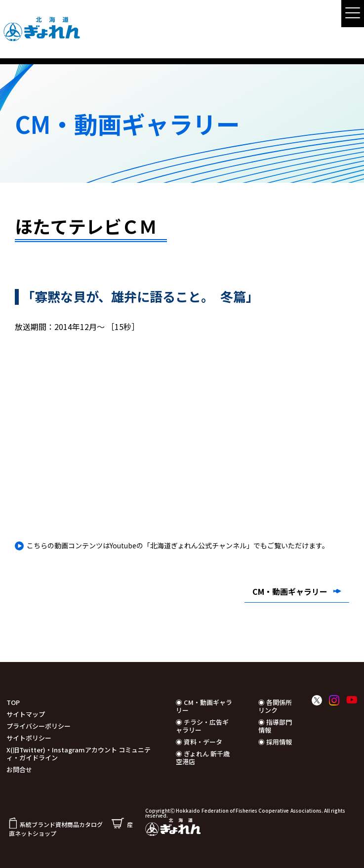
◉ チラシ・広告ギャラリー (202, 726)
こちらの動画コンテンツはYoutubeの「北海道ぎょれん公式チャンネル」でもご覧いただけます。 (178, 545)
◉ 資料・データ (199, 742)
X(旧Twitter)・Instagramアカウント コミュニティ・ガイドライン (79, 754)
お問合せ (19, 769)
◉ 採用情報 (275, 742)
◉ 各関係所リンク (275, 706)
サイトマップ (26, 714)
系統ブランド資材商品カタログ (56, 824)
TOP (13, 702)
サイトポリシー (29, 738)
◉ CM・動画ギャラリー (204, 706)
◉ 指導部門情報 (275, 726)
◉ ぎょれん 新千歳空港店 (203, 758)
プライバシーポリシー (39, 726)
